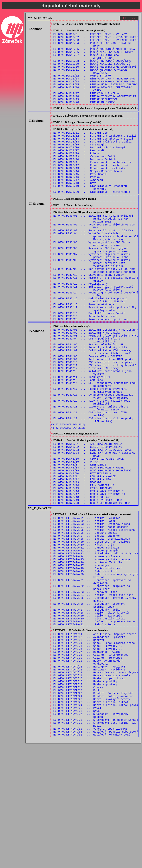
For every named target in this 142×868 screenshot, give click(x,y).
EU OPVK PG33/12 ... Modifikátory (81, 328)
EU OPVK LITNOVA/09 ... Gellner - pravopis (88, 768)
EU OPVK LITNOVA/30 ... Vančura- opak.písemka (90, 852)
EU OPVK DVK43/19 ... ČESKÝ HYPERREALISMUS (88, 583)
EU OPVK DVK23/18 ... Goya (75, 211)
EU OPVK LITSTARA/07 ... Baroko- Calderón (87, 623)
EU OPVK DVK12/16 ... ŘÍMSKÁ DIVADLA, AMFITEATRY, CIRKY (93, 101)
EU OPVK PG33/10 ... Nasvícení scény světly (89, 318)
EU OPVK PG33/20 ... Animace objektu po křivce (91, 371)
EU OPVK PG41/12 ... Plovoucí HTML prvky (86, 428)
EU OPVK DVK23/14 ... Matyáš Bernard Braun (88, 197)
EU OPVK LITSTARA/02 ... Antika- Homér (85, 606)
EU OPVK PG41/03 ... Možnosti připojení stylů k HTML (96, 389)
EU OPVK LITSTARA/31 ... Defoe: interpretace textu (94, 725)
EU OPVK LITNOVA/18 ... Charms (78, 803)
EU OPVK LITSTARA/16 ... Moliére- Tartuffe (88, 655)
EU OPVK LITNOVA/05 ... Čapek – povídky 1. (88, 754)
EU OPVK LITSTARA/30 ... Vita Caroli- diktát (89, 722)
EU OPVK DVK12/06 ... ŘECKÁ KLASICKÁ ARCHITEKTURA (93, 57)
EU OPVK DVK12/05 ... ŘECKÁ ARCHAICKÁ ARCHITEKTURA (94, 54)
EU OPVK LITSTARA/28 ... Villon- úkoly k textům (92, 715)
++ (125, 19)
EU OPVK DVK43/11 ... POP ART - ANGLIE (85, 554)
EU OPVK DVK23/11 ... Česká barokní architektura (93, 186)
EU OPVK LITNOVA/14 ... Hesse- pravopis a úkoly (92, 789)
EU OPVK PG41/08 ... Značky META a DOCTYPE (88, 414)
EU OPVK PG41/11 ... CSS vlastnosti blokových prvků (95, 425)
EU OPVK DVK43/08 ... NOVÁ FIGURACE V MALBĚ (89, 544)
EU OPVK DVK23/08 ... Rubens (77, 175)
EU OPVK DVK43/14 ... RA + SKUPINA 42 (84, 565)
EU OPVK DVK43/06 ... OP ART (77, 537)
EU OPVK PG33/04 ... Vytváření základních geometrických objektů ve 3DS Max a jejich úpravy (96, 272)
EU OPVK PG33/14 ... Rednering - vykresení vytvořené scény (96, 341)
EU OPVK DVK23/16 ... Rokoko (77, 204)
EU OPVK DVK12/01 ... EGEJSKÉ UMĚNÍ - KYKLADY (90, 36)
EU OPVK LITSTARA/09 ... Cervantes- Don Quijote (92, 630)
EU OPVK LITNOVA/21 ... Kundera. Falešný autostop (93, 813)
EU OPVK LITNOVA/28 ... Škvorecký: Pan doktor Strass (96, 841)
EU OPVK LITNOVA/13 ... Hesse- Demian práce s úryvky (96, 785)
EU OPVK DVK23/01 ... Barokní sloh (81, 151)
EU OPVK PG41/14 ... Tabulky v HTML (82, 439)
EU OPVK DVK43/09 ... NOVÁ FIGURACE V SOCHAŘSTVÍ (93, 547)
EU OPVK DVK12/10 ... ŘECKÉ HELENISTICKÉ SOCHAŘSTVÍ (95, 75)
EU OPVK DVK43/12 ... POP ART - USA (82, 558)
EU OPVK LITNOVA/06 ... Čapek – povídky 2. (88, 757)
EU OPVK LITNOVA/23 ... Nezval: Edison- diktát (91, 820)
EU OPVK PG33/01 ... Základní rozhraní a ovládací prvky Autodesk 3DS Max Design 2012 (93, 251)
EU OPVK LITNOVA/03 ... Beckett (79, 747)
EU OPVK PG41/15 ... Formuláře (78, 442)
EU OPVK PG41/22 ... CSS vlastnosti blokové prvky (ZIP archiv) (93, 490)
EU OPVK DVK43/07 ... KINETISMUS (80, 540)
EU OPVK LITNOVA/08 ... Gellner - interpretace (91, 764)
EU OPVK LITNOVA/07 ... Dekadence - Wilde (87, 761)
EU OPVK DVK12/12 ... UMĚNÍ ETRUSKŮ (82, 85)
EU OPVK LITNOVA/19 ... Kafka (77, 806)
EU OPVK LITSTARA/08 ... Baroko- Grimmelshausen (92, 627)
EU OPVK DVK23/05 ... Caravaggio (80, 165)
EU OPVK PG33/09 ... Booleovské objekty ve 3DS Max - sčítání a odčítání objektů (96, 313)
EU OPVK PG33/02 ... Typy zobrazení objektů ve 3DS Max (94, 260)
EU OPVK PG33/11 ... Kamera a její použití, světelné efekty (96, 323)
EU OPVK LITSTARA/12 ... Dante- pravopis (86, 641)
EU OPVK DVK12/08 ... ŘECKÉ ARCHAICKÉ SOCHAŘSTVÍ (93, 68)
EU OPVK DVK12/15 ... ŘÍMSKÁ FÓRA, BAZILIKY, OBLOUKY (96, 96)
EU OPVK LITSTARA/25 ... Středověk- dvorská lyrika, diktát (95, 699)
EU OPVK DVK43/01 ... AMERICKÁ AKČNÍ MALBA (88, 516)
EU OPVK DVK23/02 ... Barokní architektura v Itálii (95, 154)
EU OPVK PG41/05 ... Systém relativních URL (89, 400)
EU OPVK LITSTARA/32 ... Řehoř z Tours (85, 729)
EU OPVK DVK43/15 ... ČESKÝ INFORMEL (83, 569)
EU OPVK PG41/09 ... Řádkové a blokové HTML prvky (93, 418)
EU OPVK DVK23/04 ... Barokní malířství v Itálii (93, 161)
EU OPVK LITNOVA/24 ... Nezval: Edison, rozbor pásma (96, 824)
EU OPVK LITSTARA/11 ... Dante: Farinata (86, 637)
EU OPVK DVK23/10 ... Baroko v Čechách (85, 182)
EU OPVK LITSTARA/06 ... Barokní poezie (85, 620)
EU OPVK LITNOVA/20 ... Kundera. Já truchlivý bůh (93, 810)
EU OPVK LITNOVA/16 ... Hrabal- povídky (85, 796)
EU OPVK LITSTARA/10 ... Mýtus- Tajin (84, 634)
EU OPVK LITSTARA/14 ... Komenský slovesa (87, 648)
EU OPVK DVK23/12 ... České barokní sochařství (91, 190)
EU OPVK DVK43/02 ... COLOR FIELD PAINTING (88, 519)
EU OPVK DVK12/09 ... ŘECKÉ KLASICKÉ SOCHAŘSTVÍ (92, 71)
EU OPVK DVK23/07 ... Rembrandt (79, 172)
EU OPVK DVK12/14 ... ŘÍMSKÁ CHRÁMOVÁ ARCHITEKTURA (94, 92)
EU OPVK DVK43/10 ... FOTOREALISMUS (82, 551)
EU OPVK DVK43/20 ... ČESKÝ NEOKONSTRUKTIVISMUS (92, 586)
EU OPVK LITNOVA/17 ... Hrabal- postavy (85, 799)
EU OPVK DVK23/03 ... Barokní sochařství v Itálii (93, 158)
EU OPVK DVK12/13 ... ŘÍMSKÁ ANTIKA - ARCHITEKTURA (94, 89)
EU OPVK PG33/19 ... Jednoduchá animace (85, 367)
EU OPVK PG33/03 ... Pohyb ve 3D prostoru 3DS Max (93, 265)
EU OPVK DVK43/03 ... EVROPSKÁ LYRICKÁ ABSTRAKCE (93, 523)
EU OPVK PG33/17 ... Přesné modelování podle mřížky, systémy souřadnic (96, 358)
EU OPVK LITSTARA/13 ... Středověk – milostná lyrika (96, 644)
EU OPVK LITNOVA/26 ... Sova (77, 831)
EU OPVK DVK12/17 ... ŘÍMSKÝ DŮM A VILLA (86, 106)
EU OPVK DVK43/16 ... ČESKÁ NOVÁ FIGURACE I (89, 572)
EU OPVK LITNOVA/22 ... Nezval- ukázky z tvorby (92, 817)
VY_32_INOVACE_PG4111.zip (68, 498)
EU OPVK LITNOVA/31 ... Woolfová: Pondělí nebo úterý (96, 856)
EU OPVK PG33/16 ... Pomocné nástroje (84, 353)
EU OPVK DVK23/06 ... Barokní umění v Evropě (89, 168)
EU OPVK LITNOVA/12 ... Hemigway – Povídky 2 (89, 782)
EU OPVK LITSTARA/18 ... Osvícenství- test (88, 662)
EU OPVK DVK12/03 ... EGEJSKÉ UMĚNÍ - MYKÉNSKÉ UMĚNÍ (96, 43)
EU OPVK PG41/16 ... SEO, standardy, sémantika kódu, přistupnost (96, 447)
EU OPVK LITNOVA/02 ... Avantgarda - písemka (89, 743)
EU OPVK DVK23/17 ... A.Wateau (78, 207)
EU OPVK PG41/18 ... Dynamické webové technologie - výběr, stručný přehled (95, 461)
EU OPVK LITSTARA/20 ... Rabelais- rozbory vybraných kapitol (96, 671)
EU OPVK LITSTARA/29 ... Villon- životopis (88, 718)
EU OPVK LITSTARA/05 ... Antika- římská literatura (94, 616)
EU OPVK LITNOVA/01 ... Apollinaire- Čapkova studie (95, 740)
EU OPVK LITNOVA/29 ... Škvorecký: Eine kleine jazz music (95, 847)
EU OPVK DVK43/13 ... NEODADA (77, 562)
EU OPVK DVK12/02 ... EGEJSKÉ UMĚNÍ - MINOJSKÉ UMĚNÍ (96, 40)
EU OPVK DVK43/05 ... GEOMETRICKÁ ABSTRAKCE (89, 533)
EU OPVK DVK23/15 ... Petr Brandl (81, 200)
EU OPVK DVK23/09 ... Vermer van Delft (85, 179)
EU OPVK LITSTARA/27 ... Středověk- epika (87, 711)
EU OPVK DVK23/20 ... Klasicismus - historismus (92, 221)
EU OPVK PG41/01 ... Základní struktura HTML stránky (96, 382)
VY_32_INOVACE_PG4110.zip (68, 495)
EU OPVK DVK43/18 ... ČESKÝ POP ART (82, 579)
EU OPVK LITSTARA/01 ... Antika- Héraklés (87, 602)
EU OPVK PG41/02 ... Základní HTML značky (87, 386)
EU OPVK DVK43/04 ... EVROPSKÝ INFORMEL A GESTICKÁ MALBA (94, 528)
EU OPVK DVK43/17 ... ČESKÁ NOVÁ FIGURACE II (89, 576)
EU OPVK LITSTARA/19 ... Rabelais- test (85, 666)
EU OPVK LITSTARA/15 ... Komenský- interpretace (92, 652)
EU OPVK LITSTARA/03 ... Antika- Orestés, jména (92, 609)
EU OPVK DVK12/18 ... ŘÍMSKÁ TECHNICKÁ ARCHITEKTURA (95, 110)
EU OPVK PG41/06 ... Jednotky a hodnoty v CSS (90, 404)
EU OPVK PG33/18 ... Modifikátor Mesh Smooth (89, 364)
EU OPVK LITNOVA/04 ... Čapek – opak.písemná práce (94, 750)
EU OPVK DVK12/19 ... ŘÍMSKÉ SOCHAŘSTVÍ (85, 113)
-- (133, 19)
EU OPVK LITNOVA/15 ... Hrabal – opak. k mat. (90, 792)
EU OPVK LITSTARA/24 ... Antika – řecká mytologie (93, 694)
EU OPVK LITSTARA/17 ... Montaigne (81, 659)
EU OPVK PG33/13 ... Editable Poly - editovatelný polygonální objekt (93, 334)
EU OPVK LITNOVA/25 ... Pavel (77, 827)
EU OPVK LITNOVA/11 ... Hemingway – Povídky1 (89, 778)
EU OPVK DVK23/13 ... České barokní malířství (90, 193)
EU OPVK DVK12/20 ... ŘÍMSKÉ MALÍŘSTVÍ (85, 117)
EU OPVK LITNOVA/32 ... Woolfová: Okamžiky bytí (92, 859)
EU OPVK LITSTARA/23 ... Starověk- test (85, 690)
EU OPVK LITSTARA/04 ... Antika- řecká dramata (91, 613)
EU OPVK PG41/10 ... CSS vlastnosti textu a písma (93, 421)
